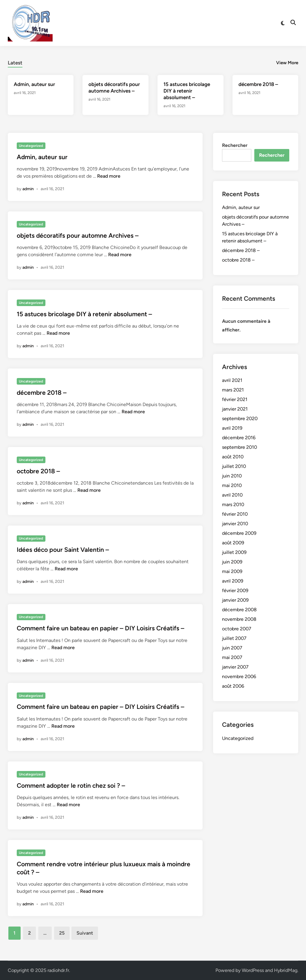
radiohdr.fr (58, 970)
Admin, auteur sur (34, 84)
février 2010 (235, 514)
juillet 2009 (234, 552)
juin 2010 (232, 476)
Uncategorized (31, 146)
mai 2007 (232, 657)
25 (62, 933)
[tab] (15, 62)
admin (28, 189)
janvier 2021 (235, 409)
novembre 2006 (239, 676)
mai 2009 (232, 571)
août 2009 (233, 543)
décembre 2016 (239, 438)
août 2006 (233, 686)
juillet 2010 (234, 466)
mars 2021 (233, 390)
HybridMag (286, 970)
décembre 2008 (239, 610)
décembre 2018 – (258, 84)
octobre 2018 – (38, 471)
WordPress (253, 970)
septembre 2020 (240, 418)
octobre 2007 (237, 629)
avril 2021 (232, 380)
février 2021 (235, 399)
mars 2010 (233, 504)
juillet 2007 (234, 638)
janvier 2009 (235, 600)
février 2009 (235, 590)
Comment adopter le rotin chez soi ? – (71, 785)
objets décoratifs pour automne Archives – (78, 235)
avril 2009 (233, 581)
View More (287, 63)
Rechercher (235, 145)
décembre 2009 (239, 533)
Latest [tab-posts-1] (15, 63)
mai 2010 (232, 485)
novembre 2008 (239, 619)
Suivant (85, 933)
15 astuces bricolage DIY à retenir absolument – (187, 91)
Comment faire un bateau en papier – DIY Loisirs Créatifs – (101, 628)
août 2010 (233, 457)
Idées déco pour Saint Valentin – (63, 550)
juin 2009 (232, 562)
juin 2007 (232, 648)
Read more (109, 176)
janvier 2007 (235, 667)
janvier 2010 (235, 524)
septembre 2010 (240, 447)
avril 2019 (232, 428)
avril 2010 (232, 495)
